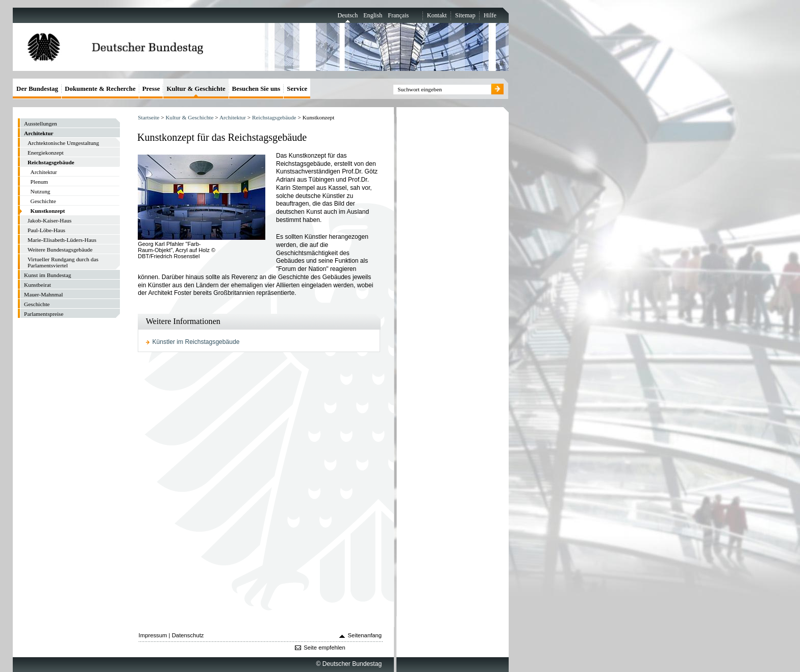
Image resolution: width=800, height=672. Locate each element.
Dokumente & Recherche (100, 89)
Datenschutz (188, 635)
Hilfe (490, 15)
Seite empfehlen (324, 648)
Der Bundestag (37, 89)
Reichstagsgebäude (274, 117)
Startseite (148, 117)
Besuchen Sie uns (256, 89)
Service (297, 89)
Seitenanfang (365, 635)
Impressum (153, 635)
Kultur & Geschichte (189, 117)
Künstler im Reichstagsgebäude (196, 342)
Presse (151, 89)
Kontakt (437, 15)
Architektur (233, 117)
